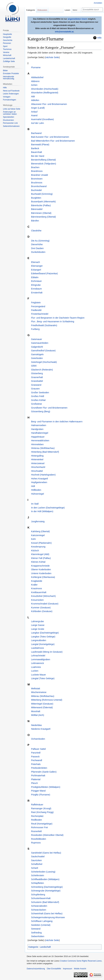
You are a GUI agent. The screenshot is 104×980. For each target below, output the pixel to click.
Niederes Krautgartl (41, 729)
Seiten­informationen (11, 126)
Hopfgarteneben (39, 482)
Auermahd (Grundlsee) (42, 119)
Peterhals (36, 764)
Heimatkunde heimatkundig (8, 78)
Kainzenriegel (38, 535)
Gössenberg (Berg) (41, 411)
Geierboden (37, 358)
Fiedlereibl (36, 310)
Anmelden (98, 3)
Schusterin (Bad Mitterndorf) (45, 902)
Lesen (67, 10)
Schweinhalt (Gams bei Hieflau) (47, 913)
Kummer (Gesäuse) (41, 608)
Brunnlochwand (39, 186)
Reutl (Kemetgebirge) (42, 824)
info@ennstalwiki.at (64, 32)
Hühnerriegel (37, 494)
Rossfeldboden (39, 839)
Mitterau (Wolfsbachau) (43, 696)
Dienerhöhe (37, 244)
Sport (5, 46)
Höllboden (36, 490)
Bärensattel (37, 209)
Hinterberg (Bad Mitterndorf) (45, 452)
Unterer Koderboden (41, 573)
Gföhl (34, 366)
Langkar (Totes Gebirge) (43, 637)
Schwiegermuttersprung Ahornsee (48, 917)
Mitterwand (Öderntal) (42, 707)
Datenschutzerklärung (36, 969)
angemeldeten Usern (77, 19)
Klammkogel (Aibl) (40, 554)
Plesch (34, 783)
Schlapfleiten (37, 883)
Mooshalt (36, 711)
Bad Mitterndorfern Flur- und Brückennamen (53, 141)
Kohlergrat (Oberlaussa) (43, 577)
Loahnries (36, 667)
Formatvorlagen (9, 100)
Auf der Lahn (37, 123)
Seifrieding (36, 933)
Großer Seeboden (40, 392)
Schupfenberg (38, 895)
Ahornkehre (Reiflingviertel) (45, 93)
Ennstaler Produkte (11, 73)
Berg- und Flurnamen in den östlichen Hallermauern (57, 422)
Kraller (34, 585)
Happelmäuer (38, 437)
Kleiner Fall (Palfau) (41, 558)
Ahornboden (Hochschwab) (45, 89)
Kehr (33, 539)
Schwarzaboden (39, 906)
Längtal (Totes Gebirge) (43, 678)
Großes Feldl (38, 396)
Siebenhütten (38, 936)
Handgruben (37, 429)
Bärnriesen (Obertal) (41, 213)
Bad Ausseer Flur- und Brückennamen (50, 137)
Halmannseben (39, 425)
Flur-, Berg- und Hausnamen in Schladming (53, 321)
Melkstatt (36, 689)
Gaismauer (37, 339)
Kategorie (33, 947)
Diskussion (42, 10)
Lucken (35, 671)
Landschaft (45, 947)
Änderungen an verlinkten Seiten (10, 113)
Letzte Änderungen (11, 94)
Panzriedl (36, 753)
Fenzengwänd (38, 306)
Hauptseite (7, 34)
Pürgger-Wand (38, 791)
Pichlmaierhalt (38, 776)
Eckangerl (36, 270)
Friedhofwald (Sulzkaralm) (44, 325)
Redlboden (37, 820)
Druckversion (8, 120)
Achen (34, 85)
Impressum (68, 969)
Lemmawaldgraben (41, 659)
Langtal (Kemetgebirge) (43, 644)
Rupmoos (36, 843)
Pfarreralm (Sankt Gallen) (44, 772)
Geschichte (8, 40)
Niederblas (36, 725)
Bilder (5, 71)
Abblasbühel (37, 77)
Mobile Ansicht (80, 969)
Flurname (36, 67)
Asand (34, 115)
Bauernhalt (37, 152)
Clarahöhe (36, 231)
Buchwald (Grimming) (42, 194)
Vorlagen (7, 97)
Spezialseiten (8, 117)
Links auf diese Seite (12, 109)
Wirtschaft (7, 55)
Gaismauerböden (40, 343)
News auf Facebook (11, 91)
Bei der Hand (38, 156)
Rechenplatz (37, 816)
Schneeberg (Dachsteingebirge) (47, 887)
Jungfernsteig (38, 521)
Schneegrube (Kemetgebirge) (46, 891)
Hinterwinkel (37, 459)
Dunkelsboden (38, 252)
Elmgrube (36, 285)
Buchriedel (36, 190)
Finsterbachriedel (40, 314)
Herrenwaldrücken (40, 441)
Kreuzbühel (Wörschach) (43, 596)
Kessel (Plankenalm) (41, 543)
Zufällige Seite (9, 61)
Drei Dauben (37, 248)
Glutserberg (37, 373)
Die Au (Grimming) (40, 241)
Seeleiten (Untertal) (41, 925)
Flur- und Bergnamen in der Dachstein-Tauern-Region (58, 318)
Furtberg (35, 329)
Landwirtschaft (9, 58)
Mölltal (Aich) (38, 715)
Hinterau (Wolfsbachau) (43, 448)
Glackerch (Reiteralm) (42, 370)
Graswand (36, 385)
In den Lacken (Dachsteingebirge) (48, 508)
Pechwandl (37, 760)
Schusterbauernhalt (41, 898)
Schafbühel (37, 864)
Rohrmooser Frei (39, 827)
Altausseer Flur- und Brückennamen (49, 104)
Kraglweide (37, 581)
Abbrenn (35, 81)
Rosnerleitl (36, 831)
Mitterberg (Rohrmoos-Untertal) (47, 700)
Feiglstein (36, 303)
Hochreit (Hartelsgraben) (43, 475)
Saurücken (36, 860)
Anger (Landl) (38, 108)
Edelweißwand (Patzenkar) (44, 273)
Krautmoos (37, 588)
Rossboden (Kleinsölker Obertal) (47, 835)
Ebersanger (37, 266)
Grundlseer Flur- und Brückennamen (49, 408)
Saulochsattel (38, 856)
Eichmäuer (36, 281)
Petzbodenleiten (39, 768)
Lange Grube (38, 629)
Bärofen (35, 221)
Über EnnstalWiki (54, 969)
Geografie (7, 37)
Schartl (35, 868)
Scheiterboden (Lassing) (43, 872)
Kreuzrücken (37, 600)
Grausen (35, 389)
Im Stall (35, 504)
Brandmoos (37, 171)
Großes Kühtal (38, 400)
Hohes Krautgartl (39, 479)
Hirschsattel (37, 471)
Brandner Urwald (39, 175)
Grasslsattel (37, 381)
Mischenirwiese (39, 692)
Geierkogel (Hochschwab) (44, 362)
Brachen (35, 167)
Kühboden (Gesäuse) (42, 611)
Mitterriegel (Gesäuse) (42, 704)
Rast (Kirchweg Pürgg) (42, 812)
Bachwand (36, 133)
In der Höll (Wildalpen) (42, 511)
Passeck (35, 757)
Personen (7, 43)
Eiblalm (35, 277)
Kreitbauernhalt (39, 592)
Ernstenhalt (37, 293)
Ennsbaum (36, 289)
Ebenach (36, 262)
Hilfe (99, 38)
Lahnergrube (37, 621)
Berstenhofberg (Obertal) (43, 160)
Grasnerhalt (37, 377)
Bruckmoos (37, 183)
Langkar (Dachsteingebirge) (45, 633)
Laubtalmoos (37, 648)
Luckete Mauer (38, 675)
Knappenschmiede (40, 566)
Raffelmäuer (37, 805)
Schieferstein (38, 875)
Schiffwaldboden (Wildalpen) (45, 879)
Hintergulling (37, 456)
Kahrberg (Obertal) (40, 531)
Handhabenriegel (40, 433)
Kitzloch (35, 551)
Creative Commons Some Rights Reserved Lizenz (81, 961)
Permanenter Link (10, 123)
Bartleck (35, 148)
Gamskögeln (37, 354)
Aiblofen (35, 100)
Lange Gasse (38, 625)
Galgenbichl (37, 347)
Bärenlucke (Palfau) (41, 205)
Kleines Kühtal (38, 562)
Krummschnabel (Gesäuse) (45, 604)
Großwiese (37, 404)
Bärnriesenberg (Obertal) (43, 217)
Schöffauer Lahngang (42, 921)
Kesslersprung (38, 547)
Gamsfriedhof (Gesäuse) (43, 351)
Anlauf (34, 112)
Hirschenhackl (38, 467)
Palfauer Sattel (38, 749)
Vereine (6, 52)
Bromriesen (37, 179)
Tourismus (7, 49)
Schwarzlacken (39, 910)
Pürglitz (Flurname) (41, 795)
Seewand (36, 929)
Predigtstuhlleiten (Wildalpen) (46, 787)
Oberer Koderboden (41, 569)
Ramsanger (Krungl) (41, 808)
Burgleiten (36, 198)
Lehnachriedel (38, 656)
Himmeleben (37, 444)
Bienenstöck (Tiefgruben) (44, 164)
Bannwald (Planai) (40, 145)
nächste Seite (52, 57)
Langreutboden (39, 640)
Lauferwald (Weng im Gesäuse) (47, 652)
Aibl (33, 96)
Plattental (36, 779)
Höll (33, 486)
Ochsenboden (38, 739)
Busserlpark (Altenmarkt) (43, 202)
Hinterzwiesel (38, 463)
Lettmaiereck (37, 663)
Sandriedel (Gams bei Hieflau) (46, 853)
